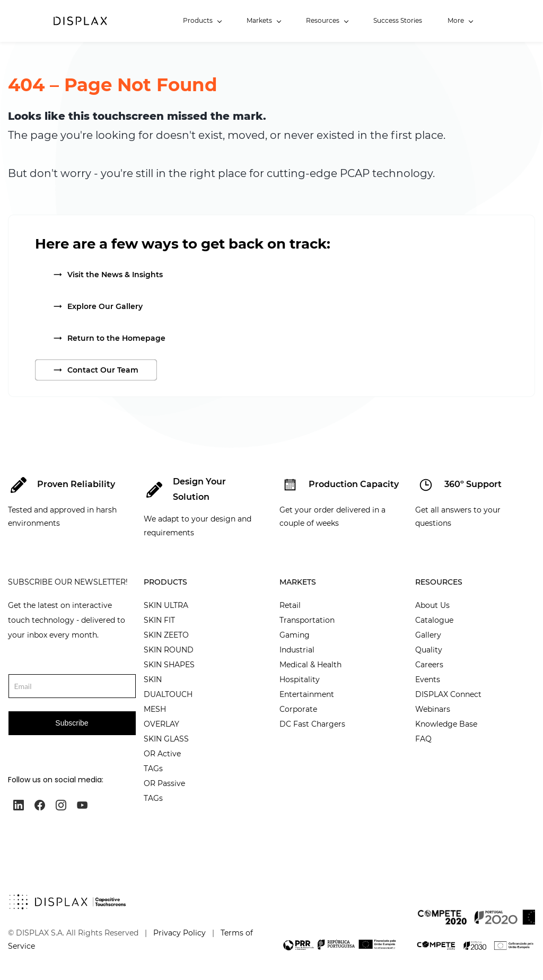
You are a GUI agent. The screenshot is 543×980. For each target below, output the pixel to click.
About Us (432, 605)
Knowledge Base (446, 724)
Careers (429, 665)
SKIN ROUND (169, 650)
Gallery (428, 635)
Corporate (298, 709)
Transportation (307, 620)
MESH (155, 709)
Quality (429, 650)
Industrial (297, 650)
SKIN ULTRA (166, 605)
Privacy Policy (179, 933)
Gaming (295, 635)
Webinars (433, 709)
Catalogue (434, 620)
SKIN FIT (159, 620)
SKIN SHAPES (169, 665)
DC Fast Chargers (312, 724)
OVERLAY (161, 724)
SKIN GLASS (166, 739)
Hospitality (300, 679)
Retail (290, 605)
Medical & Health (310, 665)
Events (428, 679)
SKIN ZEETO (166, 635)
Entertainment (307, 694)
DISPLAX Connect (448, 694)
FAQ (423, 739)
